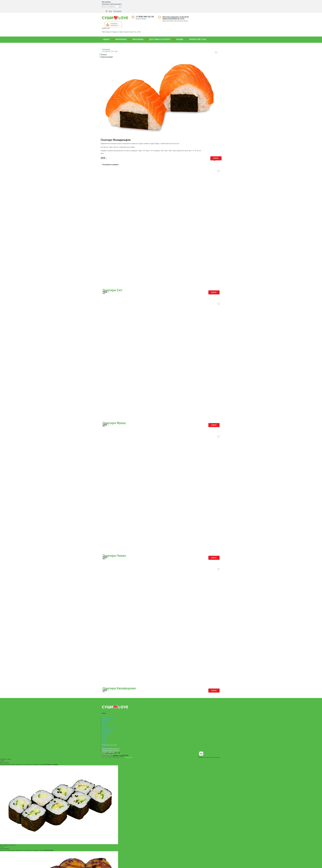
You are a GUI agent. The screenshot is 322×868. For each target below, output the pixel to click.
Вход (110, 11)
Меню (104, 742)
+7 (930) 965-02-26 (145, 17)
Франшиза (105, 744)
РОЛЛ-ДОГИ (106, 735)
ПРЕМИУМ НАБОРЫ (108, 719)
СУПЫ (104, 736)
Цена (116, 51)
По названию (106, 51)
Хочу (216, 158)
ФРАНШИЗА (121, 39)
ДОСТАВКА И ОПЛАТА (160, 39)
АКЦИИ (180, 39)
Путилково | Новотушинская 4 (112, 4)
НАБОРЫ (105, 717)
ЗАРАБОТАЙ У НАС (198, 39)
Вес (112, 51)
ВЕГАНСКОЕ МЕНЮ (108, 728)
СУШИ (104, 724)
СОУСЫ (105, 740)
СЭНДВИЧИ (106, 733)
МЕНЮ (106, 39)
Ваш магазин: (106, 2)
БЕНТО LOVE (106, 720)
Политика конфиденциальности (111, 749)
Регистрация (117, 11)
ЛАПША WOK (106, 731)
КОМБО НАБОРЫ (108, 729)
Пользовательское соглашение (111, 750)
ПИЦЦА (104, 726)
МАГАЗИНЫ (138, 39)
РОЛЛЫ (104, 722)
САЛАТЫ (105, 738)
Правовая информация (108, 752)
